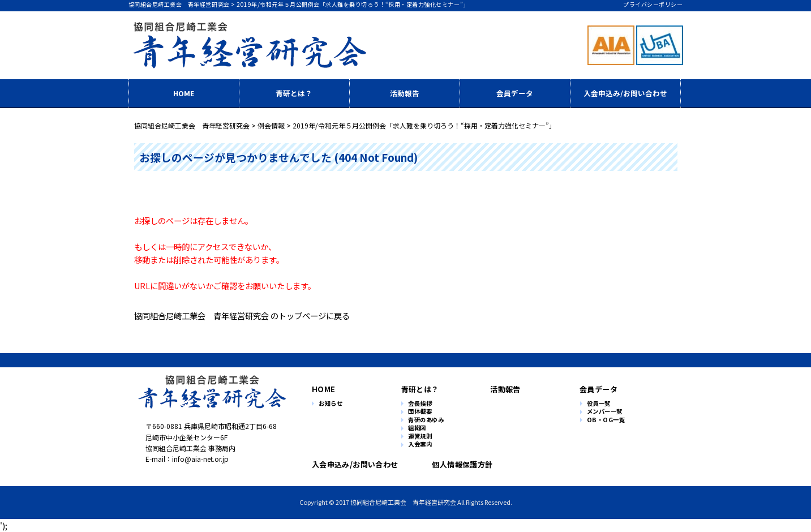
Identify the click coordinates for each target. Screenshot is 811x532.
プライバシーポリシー (653, 4)
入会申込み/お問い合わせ (625, 93)
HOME (184, 93)
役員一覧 (599, 404)
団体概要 (420, 412)
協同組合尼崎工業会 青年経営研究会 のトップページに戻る (242, 316)
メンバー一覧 (605, 412)
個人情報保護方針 (457, 464)
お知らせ (331, 404)
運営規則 (420, 437)
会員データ (515, 93)
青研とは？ (294, 93)
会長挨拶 (420, 404)
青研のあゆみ (426, 420)
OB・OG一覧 (606, 420)
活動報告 (405, 93)
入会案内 (420, 445)
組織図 (417, 428)
